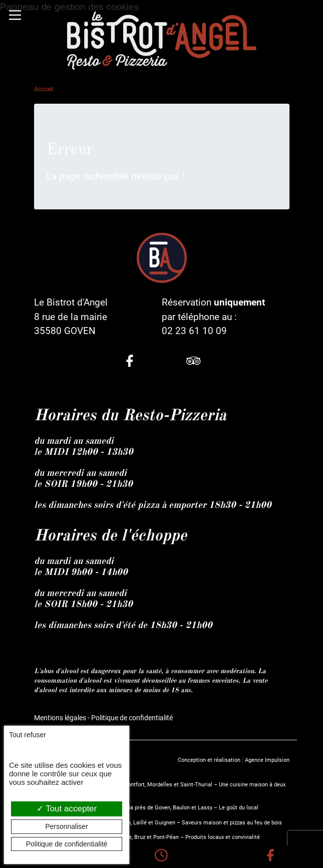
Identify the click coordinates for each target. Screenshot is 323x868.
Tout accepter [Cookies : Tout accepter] (67, 809)
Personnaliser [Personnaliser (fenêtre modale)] (67, 826)
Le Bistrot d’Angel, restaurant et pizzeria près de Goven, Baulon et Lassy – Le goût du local (146, 808)
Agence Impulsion (267, 760)
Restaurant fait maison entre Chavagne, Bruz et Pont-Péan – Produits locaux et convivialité (147, 837)
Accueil (44, 89)
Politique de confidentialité (132, 718)
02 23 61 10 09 (194, 331)
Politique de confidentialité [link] (67, 844)
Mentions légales (60, 718)
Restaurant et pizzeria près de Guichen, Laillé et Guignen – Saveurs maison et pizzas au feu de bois (158, 823)
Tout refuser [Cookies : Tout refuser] (28, 735)
